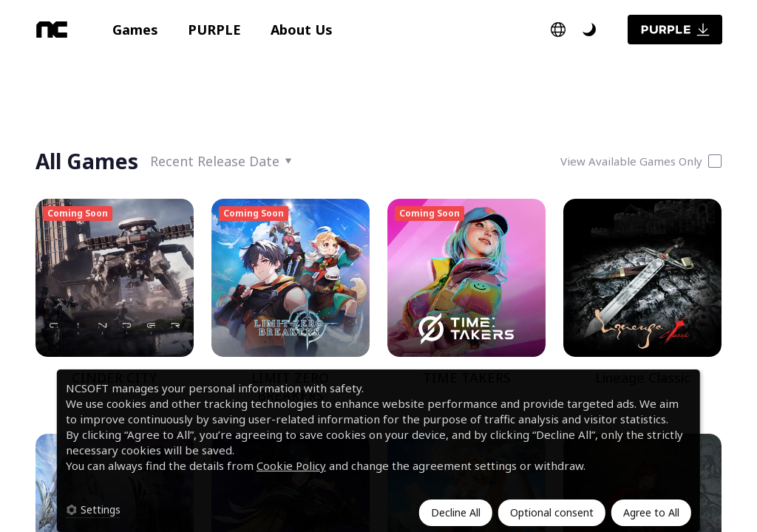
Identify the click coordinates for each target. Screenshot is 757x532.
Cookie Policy (291, 465)
